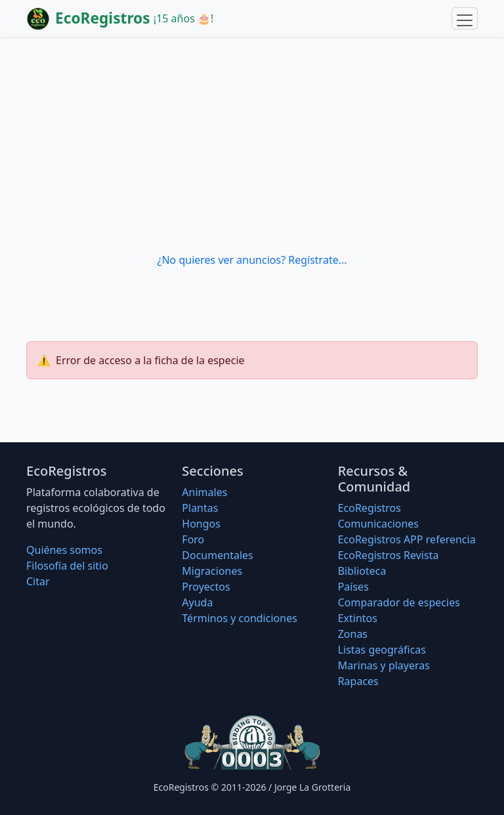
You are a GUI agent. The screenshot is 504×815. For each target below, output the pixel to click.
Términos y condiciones (240, 618)
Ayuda (197, 602)
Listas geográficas (382, 650)
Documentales (217, 555)
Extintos (358, 618)
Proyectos (206, 587)
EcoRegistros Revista (388, 555)
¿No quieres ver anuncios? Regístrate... (252, 260)
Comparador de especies (399, 602)
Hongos (201, 524)
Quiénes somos (64, 550)
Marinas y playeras (384, 665)
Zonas (353, 634)
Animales (204, 492)
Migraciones (212, 571)
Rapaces (358, 681)
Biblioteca (362, 571)
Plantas (200, 508)
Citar (38, 581)
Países (353, 587)
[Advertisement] (252, 144)
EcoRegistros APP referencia (407, 539)
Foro (193, 539)
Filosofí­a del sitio (67, 566)
